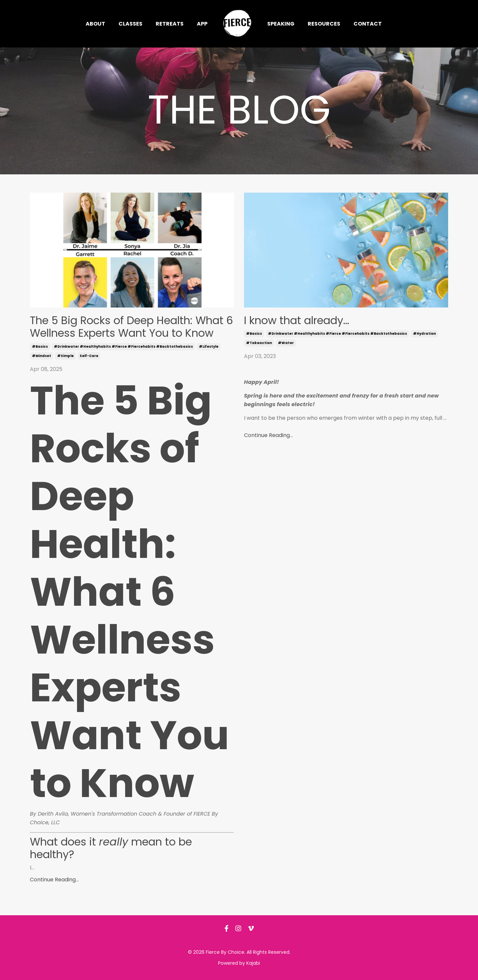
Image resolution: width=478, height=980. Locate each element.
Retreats (170, 24)
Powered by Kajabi (239, 963)
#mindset (41, 356)
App (202, 24)
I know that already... (297, 320)
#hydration (424, 334)
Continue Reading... (54, 880)
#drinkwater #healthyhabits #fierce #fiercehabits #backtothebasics (123, 347)
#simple (65, 356)
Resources (324, 24)
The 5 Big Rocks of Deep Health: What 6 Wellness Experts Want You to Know (131, 327)
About (95, 24)
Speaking (281, 24)
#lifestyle (209, 347)
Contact (368, 24)
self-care (89, 356)
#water (286, 343)
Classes (130, 24)
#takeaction (259, 343)
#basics (40, 347)
